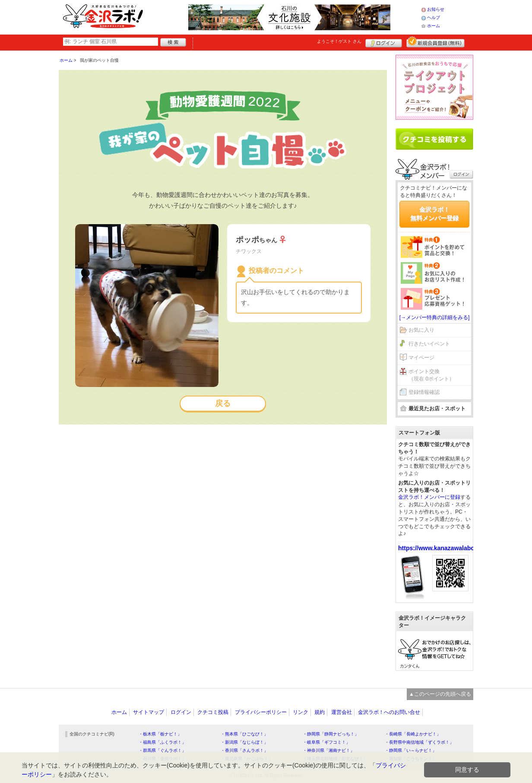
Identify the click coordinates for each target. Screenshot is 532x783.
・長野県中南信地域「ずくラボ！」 (419, 742)
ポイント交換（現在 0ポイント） (431, 375)
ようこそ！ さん (339, 41)
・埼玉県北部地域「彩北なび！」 (335, 759)
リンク (301, 712)
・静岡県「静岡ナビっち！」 (331, 734)
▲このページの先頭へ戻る (440, 694)
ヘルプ (434, 17)
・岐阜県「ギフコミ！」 (326, 742)
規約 (320, 712)
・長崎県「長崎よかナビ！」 (413, 734)
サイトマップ (149, 712)
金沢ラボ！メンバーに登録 (429, 497)
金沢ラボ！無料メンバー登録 (434, 214)
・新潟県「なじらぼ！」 (244, 742)
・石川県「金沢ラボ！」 (162, 759)
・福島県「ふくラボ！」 (162, 742)
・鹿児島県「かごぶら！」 (247, 759)
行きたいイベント (429, 344)
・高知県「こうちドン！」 (411, 759)
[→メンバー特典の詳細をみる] (435, 317)
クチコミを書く (434, 139)
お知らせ (436, 9)
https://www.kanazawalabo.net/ (443, 548)
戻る (223, 403)
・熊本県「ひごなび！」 (244, 734)
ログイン (384, 42)
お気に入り (421, 330)
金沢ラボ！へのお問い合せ (389, 712)
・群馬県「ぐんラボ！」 (162, 750)
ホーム (434, 26)
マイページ (421, 358)
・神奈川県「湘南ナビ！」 (329, 750)
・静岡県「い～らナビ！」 (411, 750)
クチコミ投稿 (213, 712)
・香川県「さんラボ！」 (244, 750)
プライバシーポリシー (261, 712)
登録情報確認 (424, 392)
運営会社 (342, 712)
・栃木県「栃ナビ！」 (160, 734)
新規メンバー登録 (435, 42)
